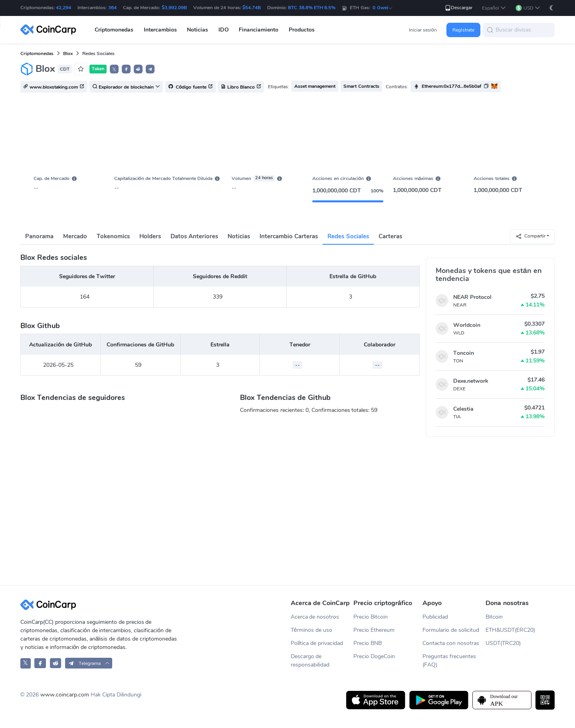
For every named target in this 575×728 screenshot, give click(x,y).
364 (112, 8)
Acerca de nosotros (315, 617)
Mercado (75, 236)
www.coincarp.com (65, 695)
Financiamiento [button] (259, 30)
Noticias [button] (197, 30)
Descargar (458, 8)
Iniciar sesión (423, 30)
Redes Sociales (348, 236)
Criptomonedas (37, 53)
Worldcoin (467, 325)
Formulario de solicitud (451, 630)
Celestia (463, 409)
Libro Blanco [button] (241, 87)
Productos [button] (302, 30)
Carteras (390, 236)
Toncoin (464, 353)
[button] (494, 8)
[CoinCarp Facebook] (40, 663)
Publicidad (435, 617)
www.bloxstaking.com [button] (54, 87)
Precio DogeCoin (374, 656)
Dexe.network (471, 381)
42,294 (63, 8)
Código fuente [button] (190, 87)
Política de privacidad (317, 643)
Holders (150, 236)
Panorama (39, 236)
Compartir (530, 236)
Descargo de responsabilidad (310, 661)
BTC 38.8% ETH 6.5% (312, 8)
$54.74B (252, 8)
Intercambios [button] (160, 30)
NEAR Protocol (472, 297)
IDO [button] (224, 30)
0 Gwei (383, 8)
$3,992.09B (174, 8)
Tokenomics (113, 236)
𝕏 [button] (114, 69)
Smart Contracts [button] (361, 86)
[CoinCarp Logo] (50, 30)
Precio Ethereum (374, 630)
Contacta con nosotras (451, 643)
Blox (68, 53)
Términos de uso (312, 630)
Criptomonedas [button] (114, 30)
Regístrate (463, 30)
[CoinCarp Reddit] (56, 663)
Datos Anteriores (194, 236)
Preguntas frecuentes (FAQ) (449, 661)
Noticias (239, 236)
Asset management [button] (315, 86)
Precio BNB (368, 643)
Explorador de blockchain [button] (126, 87)
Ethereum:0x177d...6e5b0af (451, 86)
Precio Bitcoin (371, 617)
